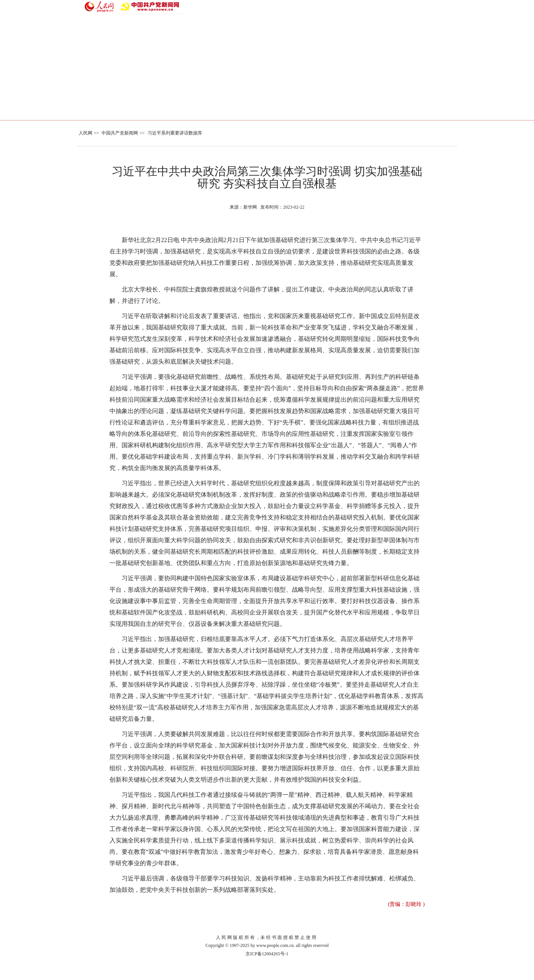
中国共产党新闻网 (120, 133)
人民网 (86, 133)
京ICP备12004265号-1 (267, 954)
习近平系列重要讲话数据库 (175, 133)
